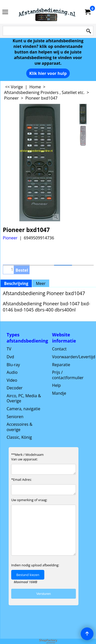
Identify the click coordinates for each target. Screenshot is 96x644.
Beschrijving (16, 283)
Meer (41, 283)
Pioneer (10, 238)
